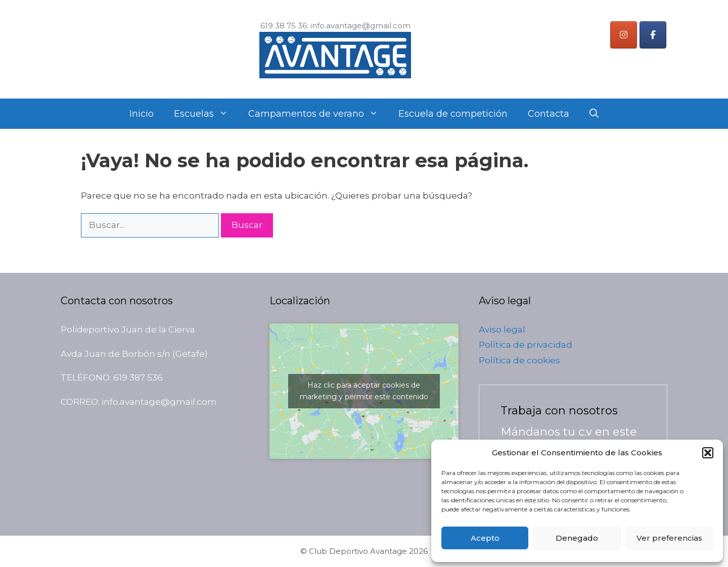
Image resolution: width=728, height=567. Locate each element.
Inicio (142, 114)
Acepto (485, 538)
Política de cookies (519, 360)
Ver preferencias (669, 538)
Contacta (549, 114)
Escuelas (206, 114)
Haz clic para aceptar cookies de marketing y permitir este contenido (364, 391)
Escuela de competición (453, 114)
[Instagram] (624, 35)
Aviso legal (502, 329)
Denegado (577, 538)
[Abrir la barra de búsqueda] (594, 114)
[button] (708, 453)
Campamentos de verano (318, 114)
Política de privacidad (526, 345)
